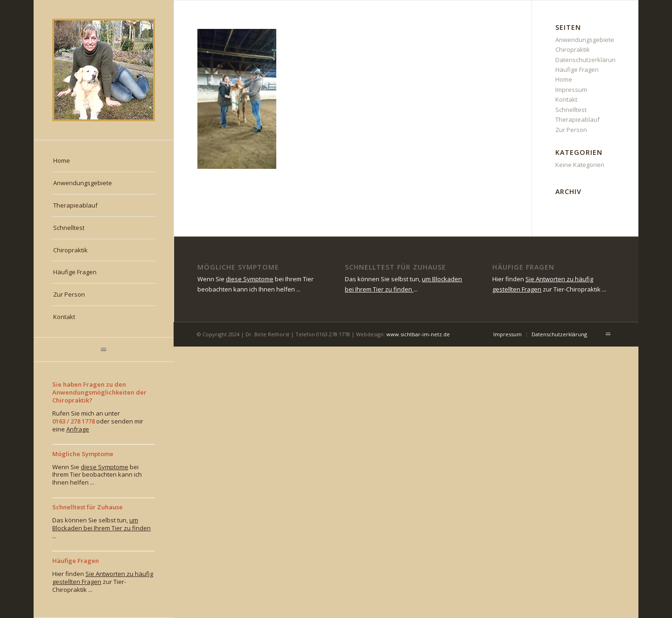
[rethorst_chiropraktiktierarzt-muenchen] (104, 70)
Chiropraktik (573, 49)
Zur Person (571, 130)
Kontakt (566, 99)
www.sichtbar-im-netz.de (418, 334)
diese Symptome (105, 467)
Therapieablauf (577, 119)
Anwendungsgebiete (585, 40)
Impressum (571, 90)
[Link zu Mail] (104, 350)
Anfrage (78, 429)
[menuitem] (104, 161)
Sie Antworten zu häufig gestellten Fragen (103, 578)
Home (564, 79)
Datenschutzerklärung (587, 60)
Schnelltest (571, 110)
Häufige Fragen (577, 69)
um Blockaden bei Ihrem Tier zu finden (101, 524)
